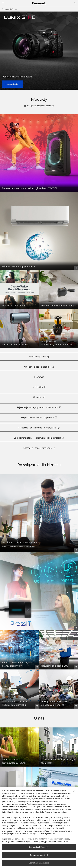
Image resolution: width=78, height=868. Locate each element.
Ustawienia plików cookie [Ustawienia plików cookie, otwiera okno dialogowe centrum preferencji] (39, 849)
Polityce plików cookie (17, 836)
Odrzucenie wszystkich (39, 857)
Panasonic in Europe (10, 9)
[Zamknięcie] (74, 794)
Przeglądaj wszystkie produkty (39, 106)
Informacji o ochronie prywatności (41, 836)
